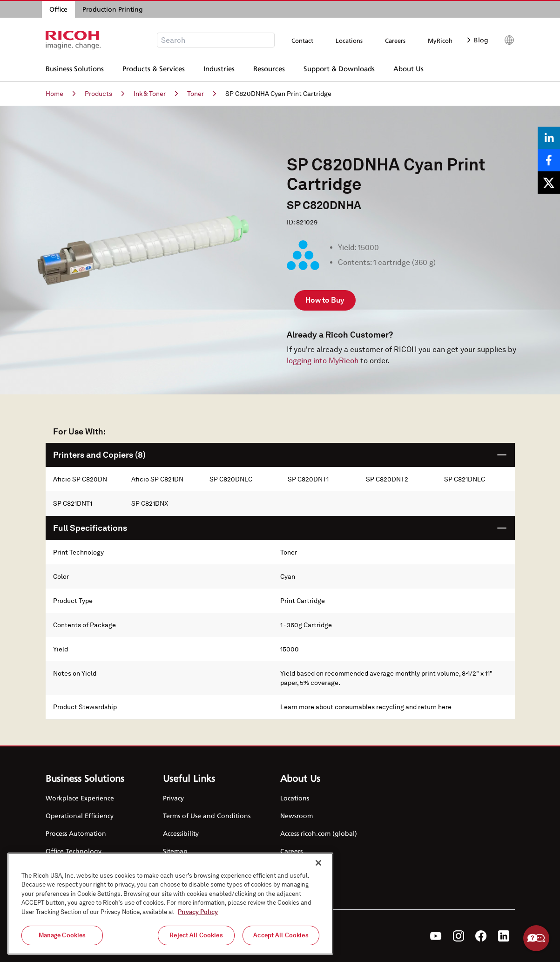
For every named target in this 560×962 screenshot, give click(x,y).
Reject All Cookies (196, 935)
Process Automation (76, 833)
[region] (170, 904)
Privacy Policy (198, 912)
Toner (202, 94)
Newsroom (297, 816)
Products (105, 94)
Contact (302, 41)
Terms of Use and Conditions (207, 816)
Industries (219, 68)
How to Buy (325, 300)
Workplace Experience (80, 798)
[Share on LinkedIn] (549, 138)
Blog (478, 40)
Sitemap (175, 851)
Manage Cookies (62, 935)
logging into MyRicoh (323, 361)
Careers (395, 41)
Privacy (173, 798)
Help (536, 938)
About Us (408, 68)
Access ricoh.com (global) (319, 833)
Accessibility (181, 833)
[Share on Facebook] (549, 160)
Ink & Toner (156, 94)
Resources (269, 68)
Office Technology (74, 851)
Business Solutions (75, 68)
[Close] (318, 863)
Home (61, 94)
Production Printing (113, 9)
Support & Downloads (339, 68)
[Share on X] (549, 183)
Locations (349, 41)
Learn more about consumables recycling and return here (366, 707)
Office (58, 9)
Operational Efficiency (80, 816)
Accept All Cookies (281, 935)
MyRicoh (440, 41)
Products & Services (154, 68)
